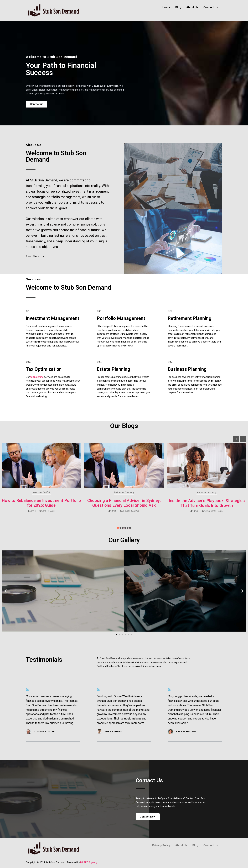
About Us (192, 7)
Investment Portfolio (41, 492)
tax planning (37, 377)
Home (166, 7)
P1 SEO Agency (89, 862)
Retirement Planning (124, 492)
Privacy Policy (161, 845)
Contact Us (211, 7)
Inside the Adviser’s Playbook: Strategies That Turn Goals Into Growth (207, 503)
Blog (178, 7)
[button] (118, 528)
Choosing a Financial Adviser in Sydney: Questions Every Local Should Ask (124, 503)
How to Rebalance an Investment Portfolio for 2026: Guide (41, 503)
